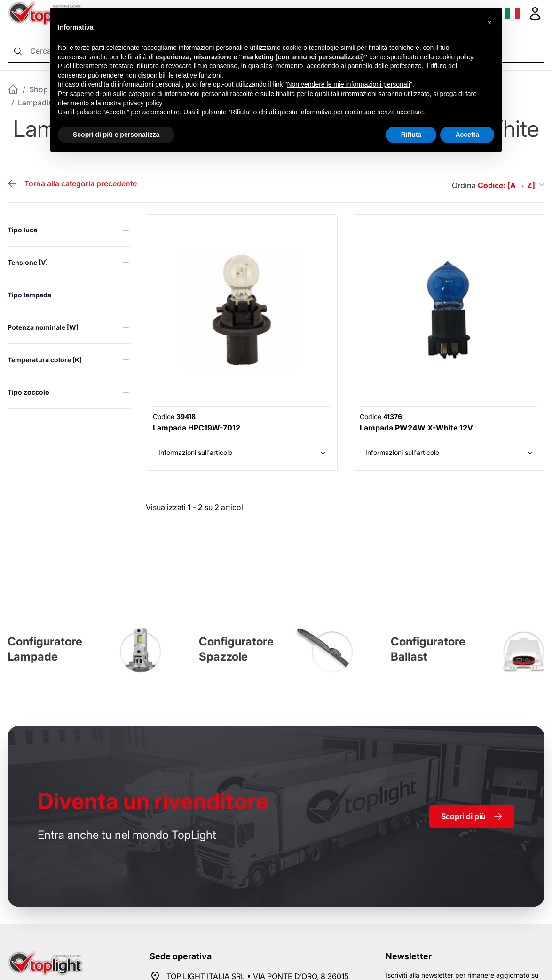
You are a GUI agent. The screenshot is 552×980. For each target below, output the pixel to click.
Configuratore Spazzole (236, 649)
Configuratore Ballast (428, 649)
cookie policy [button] (454, 57)
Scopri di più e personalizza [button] (116, 135)
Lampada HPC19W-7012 (197, 428)
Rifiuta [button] (411, 135)
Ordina (498, 185)
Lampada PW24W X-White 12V (416, 428)
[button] (489, 23)
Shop (39, 89)
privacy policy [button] (143, 103)
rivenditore (153, 801)
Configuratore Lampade (45, 649)
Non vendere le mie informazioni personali (348, 84)
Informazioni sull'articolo (243, 452)
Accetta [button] (467, 135)
